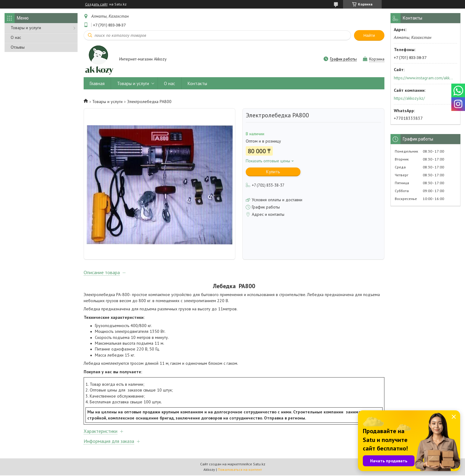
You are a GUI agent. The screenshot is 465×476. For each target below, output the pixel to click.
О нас (16, 37)
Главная (97, 83)
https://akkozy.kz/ (409, 98)
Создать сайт (96, 4)
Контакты (197, 83)
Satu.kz (259, 465)
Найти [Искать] (369, 35)
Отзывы (18, 47)
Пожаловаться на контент (240, 470)
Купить (273, 172)
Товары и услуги (26, 28)
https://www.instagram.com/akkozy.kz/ (423, 78)
